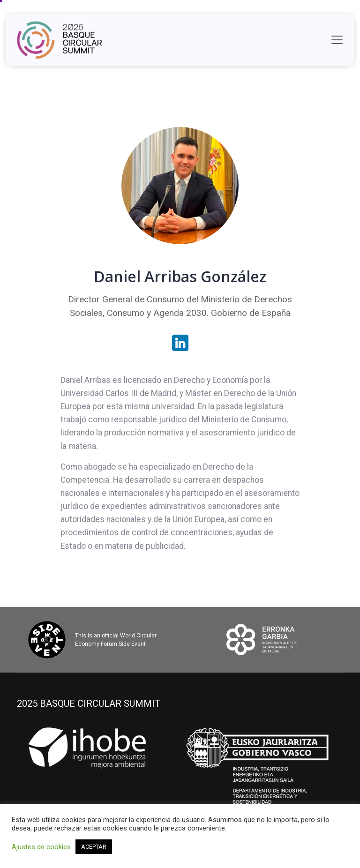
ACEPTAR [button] (94, 847)
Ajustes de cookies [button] (41, 847)
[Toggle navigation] (337, 40)
